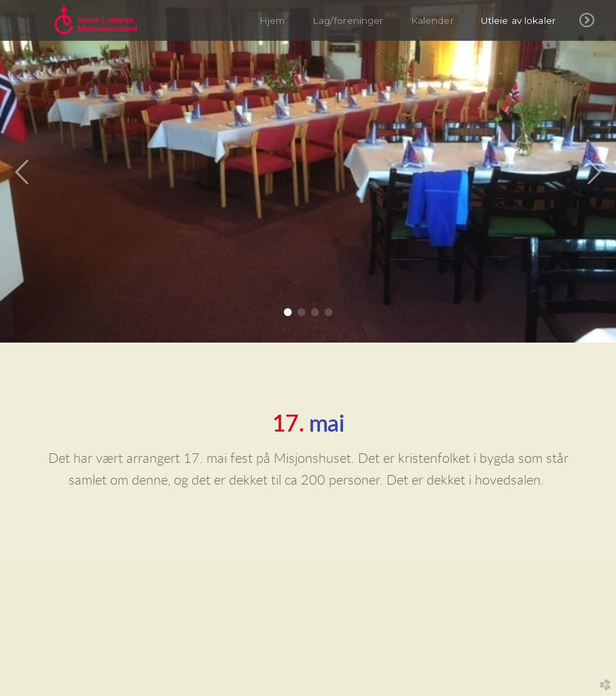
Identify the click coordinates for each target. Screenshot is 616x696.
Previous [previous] (22, 173)
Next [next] (594, 173)
